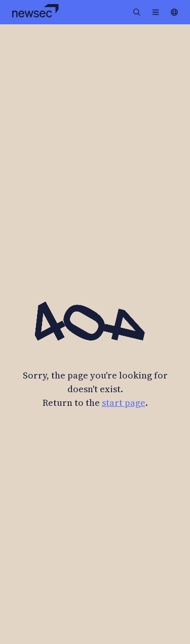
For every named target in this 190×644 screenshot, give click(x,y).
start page (124, 403)
